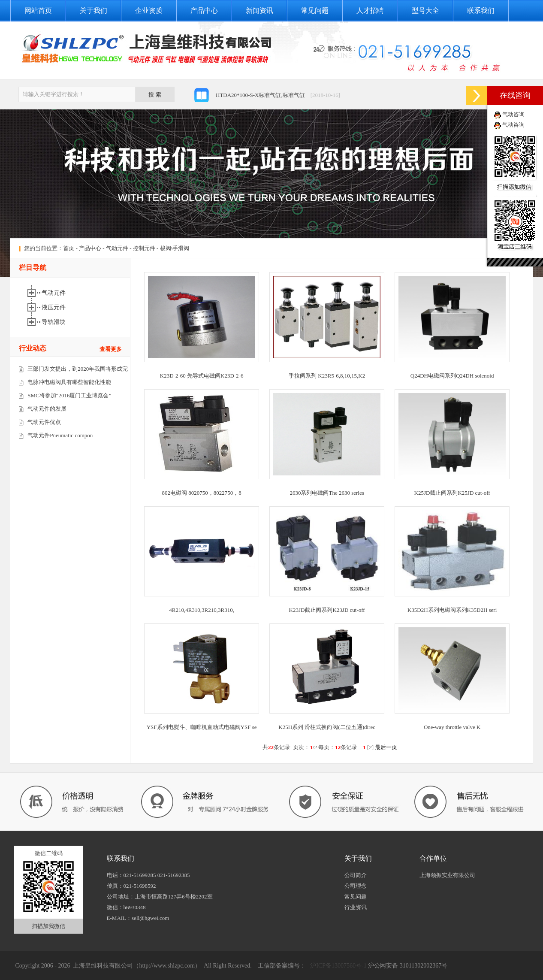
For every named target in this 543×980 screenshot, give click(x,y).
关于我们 (94, 11)
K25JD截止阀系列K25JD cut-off (452, 493)
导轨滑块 (54, 322)
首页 (69, 248)
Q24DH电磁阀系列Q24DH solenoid (452, 376)
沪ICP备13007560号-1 (338, 966)
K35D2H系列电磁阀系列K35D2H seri (452, 610)
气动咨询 (513, 114)
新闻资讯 (259, 11)
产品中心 (204, 11)
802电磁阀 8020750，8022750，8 (202, 493)
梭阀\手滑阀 (175, 248)
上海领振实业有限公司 (447, 875)
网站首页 (38, 11)
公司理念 (356, 886)
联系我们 (481, 11)
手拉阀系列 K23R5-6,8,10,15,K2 (327, 376)
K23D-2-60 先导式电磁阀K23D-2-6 (202, 376)
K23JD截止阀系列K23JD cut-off (327, 610)
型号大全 (425, 11)
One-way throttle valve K (452, 727)
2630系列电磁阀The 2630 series (327, 493)
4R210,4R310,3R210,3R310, (202, 610)
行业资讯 (356, 907)
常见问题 (315, 11)
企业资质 (149, 11)
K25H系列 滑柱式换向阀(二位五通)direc (327, 727)
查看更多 (111, 349)
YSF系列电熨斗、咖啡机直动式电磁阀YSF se (202, 727)
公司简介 (356, 875)
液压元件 (54, 307)
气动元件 (117, 248)
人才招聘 (370, 11)
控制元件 (144, 248)
